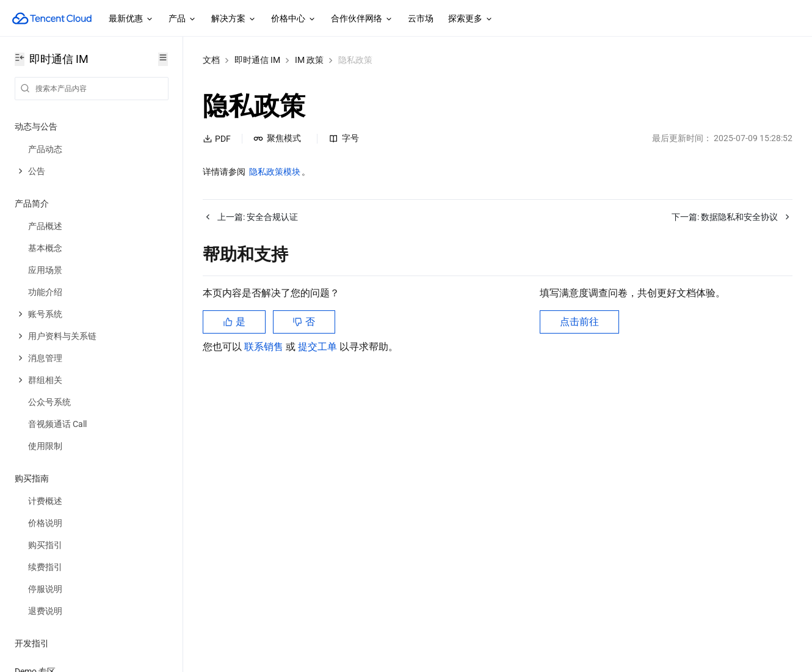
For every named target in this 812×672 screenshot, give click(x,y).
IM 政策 (309, 60)
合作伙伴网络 (362, 19)
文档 (211, 60)
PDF (217, 139)
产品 (183, 19)
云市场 (421, 18)
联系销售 (265, 347)
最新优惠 (131, 19)
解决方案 (234, 19)
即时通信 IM (257, 60)
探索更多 (471, 19)
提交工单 (319, 347)
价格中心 (294, 19)
